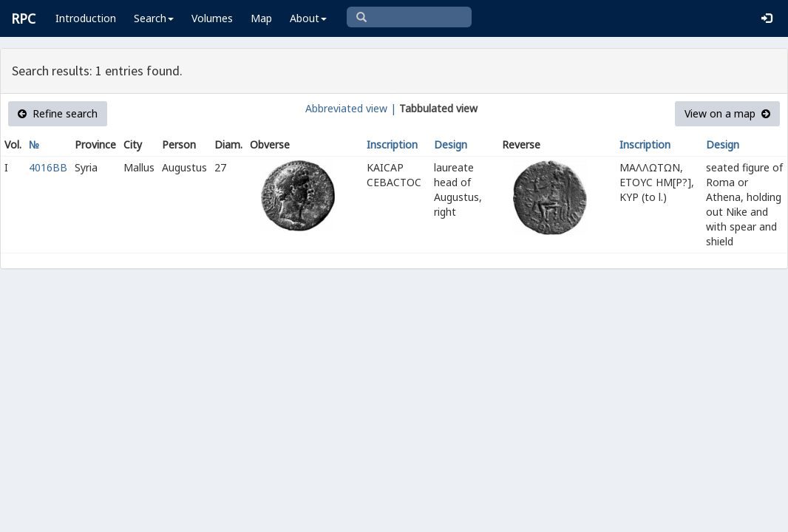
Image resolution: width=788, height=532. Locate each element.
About (308, 18)
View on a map (727, 113)
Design (451, 144)
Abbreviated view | (351, 108)
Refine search (58, 113)
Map (261, 18)
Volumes (212, 18)
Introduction (86, 18)
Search (154, 18)
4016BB (48, 167)
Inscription (392, 144)
